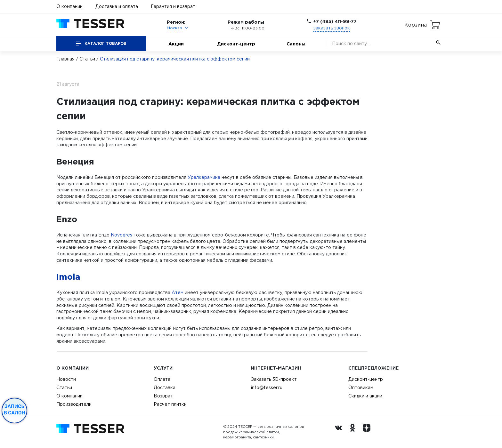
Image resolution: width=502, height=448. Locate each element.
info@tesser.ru (267, 388)
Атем (178, 292)
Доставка (165, 388)
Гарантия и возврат (173, 6)
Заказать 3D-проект (274, 379)
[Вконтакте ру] (340, 432)
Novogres (121, 235)
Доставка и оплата (117, 6)
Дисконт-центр (236, 44)
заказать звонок (332, 28)
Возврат (163, 396)
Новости (66, 379)
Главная (65, 59)
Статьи (87, 59)
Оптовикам (361, 388)
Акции (176, 44)
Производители (74, 404)
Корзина (416, 25)
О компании (69, 6)
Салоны (296, 44)
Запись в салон (15, 410)
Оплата (162, 379)
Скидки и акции (365, 396)
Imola (68, 276)
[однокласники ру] (354, 432)
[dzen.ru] (368, 432)
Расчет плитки (170, 404)
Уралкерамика (204, 177)
